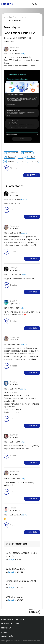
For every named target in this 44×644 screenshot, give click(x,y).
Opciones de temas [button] (36, 23)
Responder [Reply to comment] (32, 217)
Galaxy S (24, 54)
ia (23, 157)
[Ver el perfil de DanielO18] (13, 382)
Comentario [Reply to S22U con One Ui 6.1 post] (32, 175)
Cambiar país (7, 636)
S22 (23, 161)
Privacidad (6, 628)
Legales (5, 632)
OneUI (33, 157)
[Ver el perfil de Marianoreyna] (15, 48)
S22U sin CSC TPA (15, 569)
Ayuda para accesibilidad (12, 619)
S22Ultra (35, 161)
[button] (36, 48)
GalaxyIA (11, 157)
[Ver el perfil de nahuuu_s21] (14, 193)
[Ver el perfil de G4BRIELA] (13, 301)
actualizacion (13, 153)
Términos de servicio (11, 624)
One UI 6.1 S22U (14, 597)
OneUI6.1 (11, 161)
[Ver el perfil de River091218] (14, 435)
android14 (29, 153)
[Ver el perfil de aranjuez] (13, 508)
